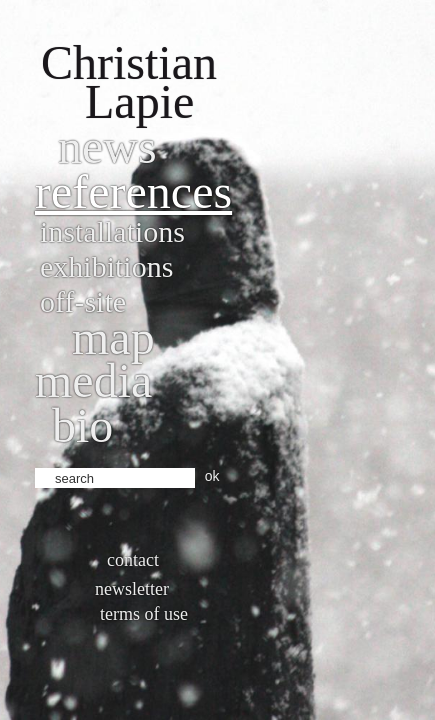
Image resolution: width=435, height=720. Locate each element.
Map (113, 337)
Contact (133, 560)
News (107, 146)
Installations (112, 231)
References (133, 191)
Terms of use (144, 614)
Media (93, 380)
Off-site (83, 301)
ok (212, 476)
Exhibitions (106, 266)
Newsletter (132, 589)
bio (82, 425)
